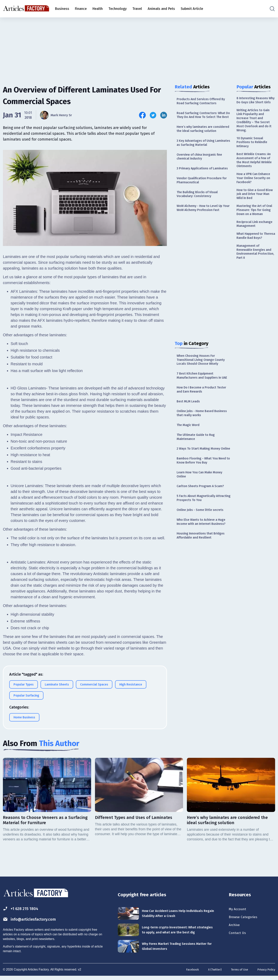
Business (62, 9)
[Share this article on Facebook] (142, 115)
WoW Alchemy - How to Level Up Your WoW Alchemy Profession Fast (202, 232)
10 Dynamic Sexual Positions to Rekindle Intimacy (253, 152)
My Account (239, 910)
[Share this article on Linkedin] (164, 115)
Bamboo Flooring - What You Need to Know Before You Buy (200, 503)
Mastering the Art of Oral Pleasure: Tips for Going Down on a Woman (254, 228)
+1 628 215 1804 (23, 909)
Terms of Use (237, 974)
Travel (137, 9)
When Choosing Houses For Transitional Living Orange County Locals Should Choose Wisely (203, 387)
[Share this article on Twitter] (153, 115)
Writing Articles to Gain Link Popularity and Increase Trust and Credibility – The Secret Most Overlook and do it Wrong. (255, 127)
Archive (235, 927)
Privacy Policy (265, 974)
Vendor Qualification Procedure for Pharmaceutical (202, 200)
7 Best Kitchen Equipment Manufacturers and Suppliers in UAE (201, 406)
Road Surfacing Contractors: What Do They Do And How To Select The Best (203, 119)
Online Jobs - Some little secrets (202, 556)
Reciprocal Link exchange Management (255, 245)
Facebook (188, 974)
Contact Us (238, 935)
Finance (81, 9)
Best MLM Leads (189, 436)
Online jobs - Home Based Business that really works (197, 449)
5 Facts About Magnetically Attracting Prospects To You (199, 543)
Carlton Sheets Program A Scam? (202, 531)
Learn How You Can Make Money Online (202, 518)
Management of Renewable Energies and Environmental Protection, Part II (256, 280)
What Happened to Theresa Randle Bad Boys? (252, 261)
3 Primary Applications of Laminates (197, 185)
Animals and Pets (161, 9)
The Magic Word (189, 461)
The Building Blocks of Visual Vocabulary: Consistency (200, 215)
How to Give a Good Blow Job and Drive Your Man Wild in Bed (256, 208)
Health (98, 9)
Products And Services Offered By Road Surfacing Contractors (203, 102)
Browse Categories (245, 918)
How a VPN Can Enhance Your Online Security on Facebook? (255, 191)
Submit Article (192, 9)
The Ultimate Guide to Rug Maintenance (198, 474)
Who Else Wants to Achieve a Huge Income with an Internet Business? (200, 571)
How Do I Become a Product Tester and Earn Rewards (199, 424)
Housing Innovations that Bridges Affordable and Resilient (203, 588)
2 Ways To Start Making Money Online (201, 489)
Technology (118, 9)
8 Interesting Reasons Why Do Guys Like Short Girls (255, 103)
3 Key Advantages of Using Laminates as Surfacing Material (202, 155)
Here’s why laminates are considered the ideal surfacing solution (201, 138)
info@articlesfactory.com (34, 920)
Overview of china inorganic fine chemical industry (202, 170)
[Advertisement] (139, 47)
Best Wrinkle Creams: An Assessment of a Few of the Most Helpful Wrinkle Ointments (256, 171)
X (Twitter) (211, 974)
